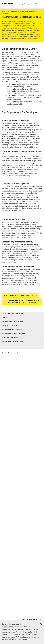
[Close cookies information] (41, 624)
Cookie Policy (23, 640)
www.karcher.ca (8, 627)
